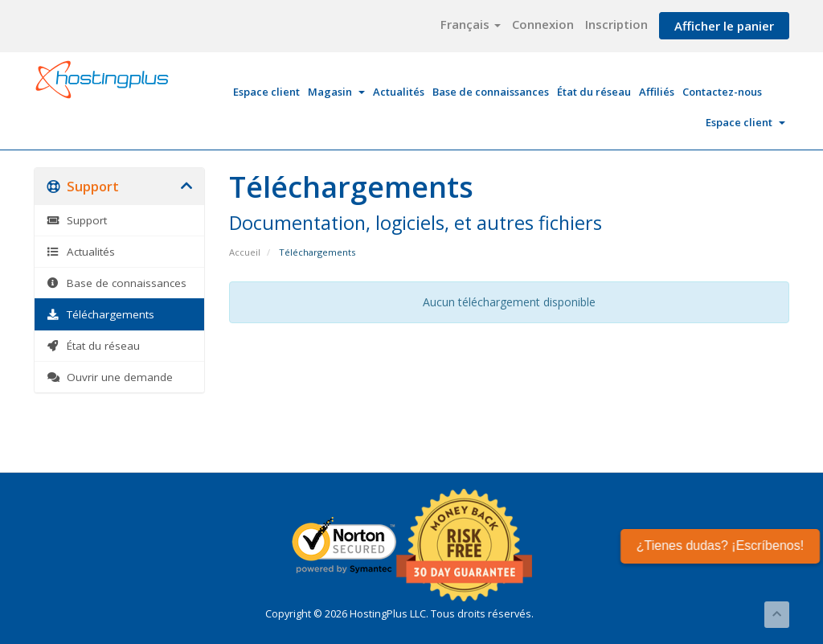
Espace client (266, 92)
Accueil (245, 252)
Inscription (616, 24)
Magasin (336, 92)
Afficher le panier (724, 26)
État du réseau (594, 92)
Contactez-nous (722, 92)
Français (471, 24)
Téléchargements (100, 314)
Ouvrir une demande (110, 377)
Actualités (399, 92)
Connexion (543, 24)
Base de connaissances (491, 92)
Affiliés (657, 92)
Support (77, 220)
